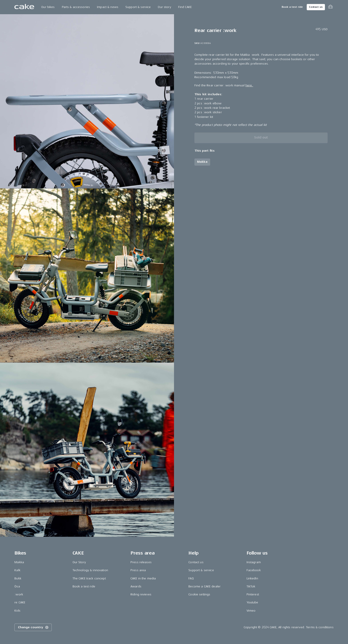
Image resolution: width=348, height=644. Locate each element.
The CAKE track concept (89, 578)
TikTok (251, 586)
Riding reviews (141, 594)
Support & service (138, 7)
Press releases (141, 562)
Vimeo (251, 611)
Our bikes (48, 7)
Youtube (252, 602)
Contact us (316, 7)
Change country (34, 627)
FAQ (191, 578)
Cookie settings (199, 594)
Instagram (254, 562)
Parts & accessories (76, 7)
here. (249, 85)
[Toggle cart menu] (330, 7)
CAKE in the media (143, 578)
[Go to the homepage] (24, 7)
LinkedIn (252, 578)
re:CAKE (20, 602)
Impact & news (108, 7)
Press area (138, 570)
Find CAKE (185, 7)
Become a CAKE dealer (205, 586)
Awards (136, 586)
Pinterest (253, 594)
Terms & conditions (320, 627)
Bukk (18, 578)
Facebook (254, 570)
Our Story (79, 562)
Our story (164, 7)
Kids (17, 611)
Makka (19, 562)
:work (19, 594)
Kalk (17, 570)
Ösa (17, 586)
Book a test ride (292, 7)
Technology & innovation (90, 570)
